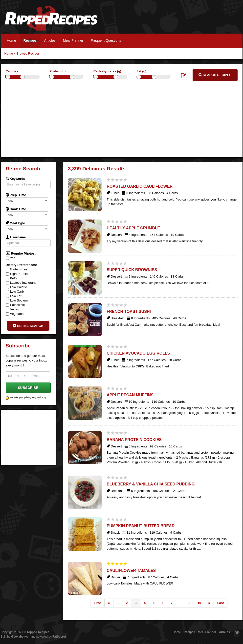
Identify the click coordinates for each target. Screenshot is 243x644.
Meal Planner (73, 40)
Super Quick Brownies (132, 270)
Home (11, 40)
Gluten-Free (16, 269)
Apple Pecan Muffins (130, 395)
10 (199, 603)
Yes (11, 258)
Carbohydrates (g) (107, 71)
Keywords (15, 179)
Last (221, 603)
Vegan (12, 309)
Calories (12, 71)
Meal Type (15, 223)
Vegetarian (16, 314)
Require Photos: (21, 253)
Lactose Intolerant (21, 283)
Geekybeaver (20, 637)
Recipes (30, 40)
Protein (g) (57, 71)
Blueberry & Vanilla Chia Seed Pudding (151, 484)
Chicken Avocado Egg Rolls (138, 353)
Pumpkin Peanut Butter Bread (141, 526)
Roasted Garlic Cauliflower (140, 186)
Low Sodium (17, 300)
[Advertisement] (122, 123)
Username (16, 237)
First (97, 603)
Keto (11, 278)
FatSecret (59, 637)
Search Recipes (215, 75)
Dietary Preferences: (21, 265)
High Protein (17, 274)
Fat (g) (141, 71)
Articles (50, 40)
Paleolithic (15, 305)
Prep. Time (16, 195)
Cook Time (16, 209)
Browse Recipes (28, 53)
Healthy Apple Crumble (133, 228)
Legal (236, 632)
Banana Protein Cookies (134, 440)
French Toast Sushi (129, 312)
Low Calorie (16, 287)
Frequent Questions (106, 40)
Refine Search (28, 326)
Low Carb (15, 292)
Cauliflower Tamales (131, 571)
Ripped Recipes (51, 21)
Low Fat (14, 296)
